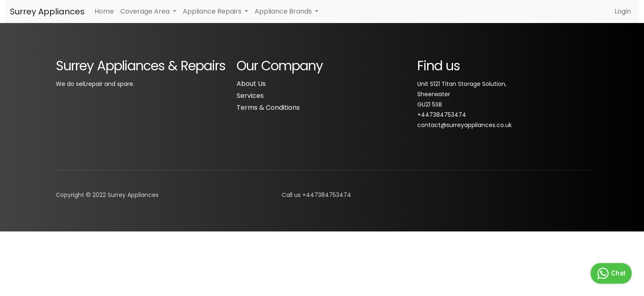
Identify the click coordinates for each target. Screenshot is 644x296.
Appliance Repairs (213, 11)
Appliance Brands (284, 11)
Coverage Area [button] (146, 11)
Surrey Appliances (47, 12)
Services (250, 96)
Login (623, 11)
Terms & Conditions (268, 108)
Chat (610, 273)
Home (104, 11)
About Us (251, 84)
